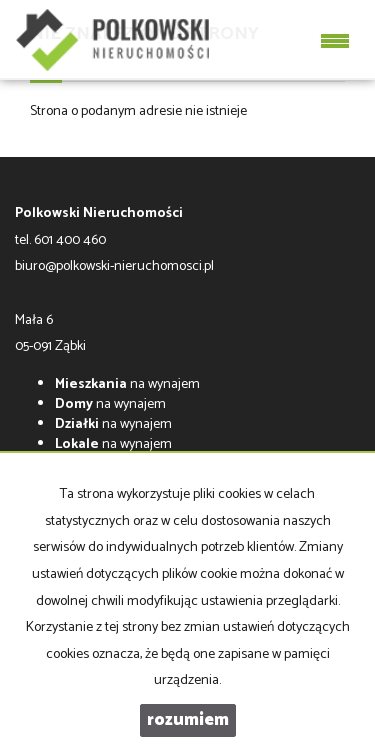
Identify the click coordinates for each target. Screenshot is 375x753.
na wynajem (127, 384)
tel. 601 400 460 (60, 240)
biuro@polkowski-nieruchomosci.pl (114, 266)
